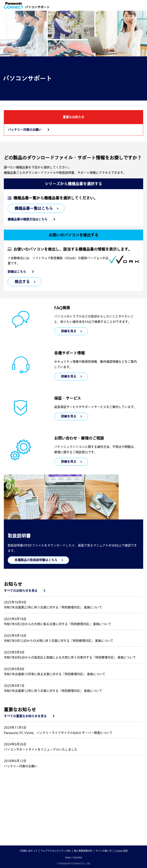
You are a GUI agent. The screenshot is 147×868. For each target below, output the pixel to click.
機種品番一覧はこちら (34, 208)
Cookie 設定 (121, 851)
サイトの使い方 (104, 851)
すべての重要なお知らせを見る (25, 716)
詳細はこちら (17, 272)
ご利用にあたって (28, 851)
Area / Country (73, 857)
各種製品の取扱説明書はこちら (36, 560)
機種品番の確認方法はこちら (28, 219)
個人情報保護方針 (83, 851)
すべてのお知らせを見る (21, 591)
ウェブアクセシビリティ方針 (56, 851)
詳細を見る (69, 376)
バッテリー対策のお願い (25, 130)
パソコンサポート (37, 7)
